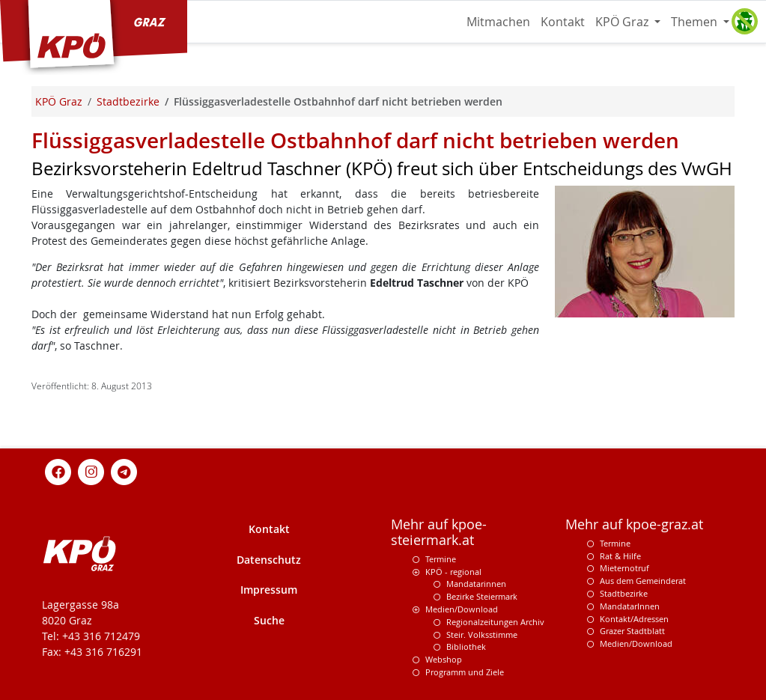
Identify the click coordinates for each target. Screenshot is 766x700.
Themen (696, 22)
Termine (441, 559)
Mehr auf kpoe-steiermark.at (439, 532)
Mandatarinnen (476, 584)
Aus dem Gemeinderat (643, 581)
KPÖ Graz (623, 22)
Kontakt (563, 22)
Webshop (444, 659)
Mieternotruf (624, 568)
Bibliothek (466, 646)
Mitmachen (498, 22)
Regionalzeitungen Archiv (495, 622)
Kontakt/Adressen (634, 619)
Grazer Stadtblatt (632, 631)
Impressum (269, 590)
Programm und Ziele (465, 672)
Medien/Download (462, 609)
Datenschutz (269, 560)
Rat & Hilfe (620, 556)
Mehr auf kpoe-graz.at (634, 524)
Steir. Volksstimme (482, 634)
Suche (269, 620)
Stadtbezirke (624, 593)
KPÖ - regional (453, 572)
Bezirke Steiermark (482, 596)
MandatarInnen (630, 606)
